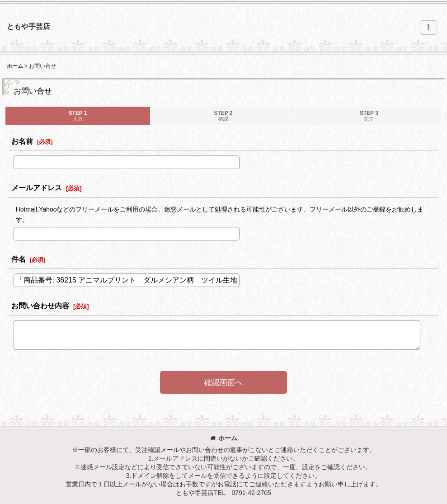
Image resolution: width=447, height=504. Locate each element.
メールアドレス (37, 188)
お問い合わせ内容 (40, 306)
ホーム (224, 438)
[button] (428, 28)
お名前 (22, 141)
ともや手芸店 (28, 26)
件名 (19, 259)
